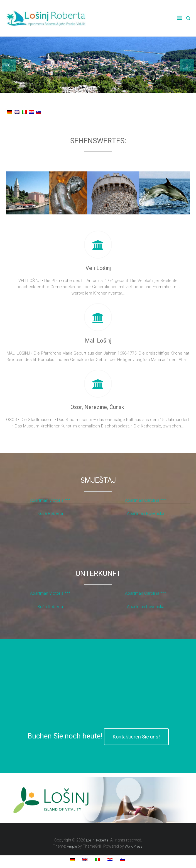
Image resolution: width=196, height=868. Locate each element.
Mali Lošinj (98, 341)
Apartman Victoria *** (50, 500)
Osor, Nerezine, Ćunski (98, 407)
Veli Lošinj (98, 268)
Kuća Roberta (50, 513)
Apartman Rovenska (146, 513)
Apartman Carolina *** (146, 500)
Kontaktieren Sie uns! (136, 737)
